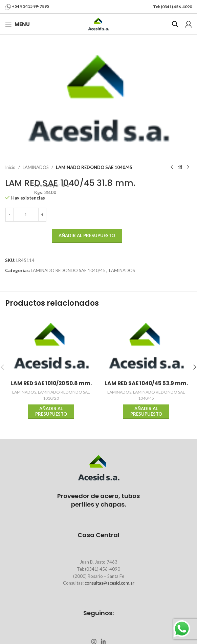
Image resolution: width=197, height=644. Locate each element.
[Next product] (188, 167)
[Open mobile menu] (17, 24)
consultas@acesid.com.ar (110, 583)
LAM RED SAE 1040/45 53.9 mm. (146, 383)
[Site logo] (98, 23)
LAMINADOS (36, 167)
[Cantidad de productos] (26, 214)
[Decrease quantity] (9, 214)
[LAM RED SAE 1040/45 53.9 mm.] (146, 346)
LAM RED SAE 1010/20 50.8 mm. (51, 383)
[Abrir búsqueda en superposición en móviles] (175, 24)
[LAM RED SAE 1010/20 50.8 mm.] (51, 346)
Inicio (10, 167)
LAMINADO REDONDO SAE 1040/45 (94, 167)
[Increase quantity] (42, 214)
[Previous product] (172, 167)
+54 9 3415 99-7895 (30, 6)
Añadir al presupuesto (87, 235)
